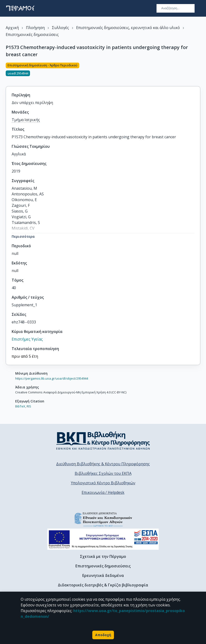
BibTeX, (21, 406)
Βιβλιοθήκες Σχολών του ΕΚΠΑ (103, 473)
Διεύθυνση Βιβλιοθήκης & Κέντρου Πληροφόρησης (103, 464)
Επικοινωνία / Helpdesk (103, 492)
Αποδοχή (103, 635)
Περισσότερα (23, 236)
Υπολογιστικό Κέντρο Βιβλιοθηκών (103, 483)
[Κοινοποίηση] (198, 72)
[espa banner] (103, 539)
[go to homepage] (20, 8)
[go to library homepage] (103, 441)
